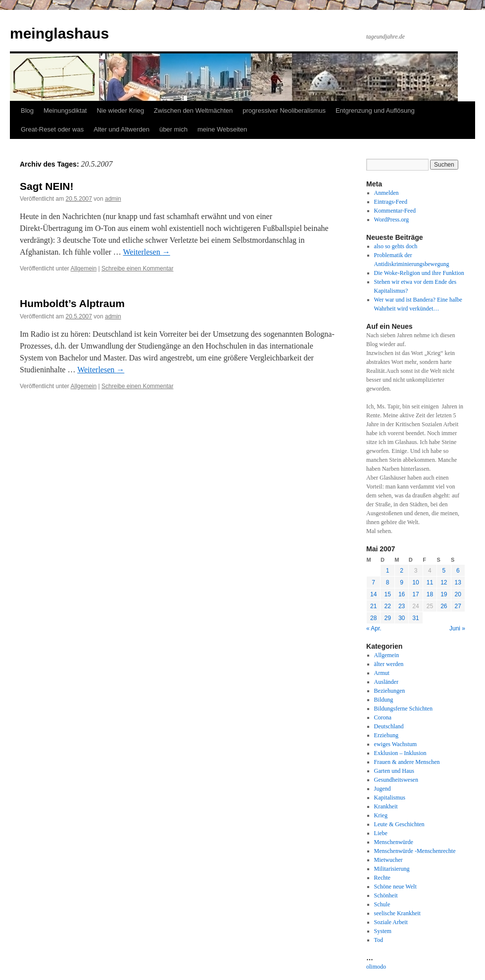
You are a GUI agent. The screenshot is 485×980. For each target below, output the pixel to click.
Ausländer (386, 682)
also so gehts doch (396, 246)
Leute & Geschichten (399, 824)
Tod (379, 940)
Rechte (382, 878)
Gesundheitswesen (396, 780)
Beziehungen (390, 691)
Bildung (384, 700)
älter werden (389, 664)
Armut (382, 673)
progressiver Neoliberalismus (284, 111)
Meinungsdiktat (65, 111)
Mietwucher (388, 860)
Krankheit (386, 806)
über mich (173, 129)
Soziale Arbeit (391, 922)
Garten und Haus (394, 771)
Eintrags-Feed (391, 202)
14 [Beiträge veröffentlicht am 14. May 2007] (373, 594)
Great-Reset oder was (52, 129)
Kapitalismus (390, 798)
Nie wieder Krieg (120, 111)
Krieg (381, 815)
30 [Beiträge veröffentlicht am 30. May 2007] (402, 618)
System (383, 931)
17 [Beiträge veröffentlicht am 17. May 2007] (415, 594)
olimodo (376, 967)
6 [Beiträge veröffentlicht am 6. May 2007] (458, 571)
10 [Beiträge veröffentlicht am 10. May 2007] (415, 582)
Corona (383, 717)
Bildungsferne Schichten (403, 709)
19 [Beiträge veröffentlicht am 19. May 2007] (444, 594)
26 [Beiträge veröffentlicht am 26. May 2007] (444, 606)
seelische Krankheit (397, 913)
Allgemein (84, 268)
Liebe (381, 833)
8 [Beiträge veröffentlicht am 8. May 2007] (388, 582)
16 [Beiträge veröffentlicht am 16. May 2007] (402, 594)
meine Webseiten (222, 129)
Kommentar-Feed (395, 211)
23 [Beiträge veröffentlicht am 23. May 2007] (402, 606)
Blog (27, 111)
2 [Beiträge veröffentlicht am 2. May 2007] (402, 571)
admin (113, 199)
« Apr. (374, 628)
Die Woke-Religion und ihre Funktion (419, 273)
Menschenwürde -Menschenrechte (415, 851)
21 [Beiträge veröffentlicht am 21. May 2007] (373, 606)
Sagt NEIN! (47, 186)
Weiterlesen (147, 252)
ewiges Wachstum (395, 744)
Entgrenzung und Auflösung (375, 111)
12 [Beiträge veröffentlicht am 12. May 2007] (444, 582)
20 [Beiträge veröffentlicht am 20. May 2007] (458, 594)
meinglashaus (59, 33)
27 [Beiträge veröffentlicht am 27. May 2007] (458, 606)
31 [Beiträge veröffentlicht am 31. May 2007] (415, 618)
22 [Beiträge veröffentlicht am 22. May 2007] (387, 606)
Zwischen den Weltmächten (193, 111)
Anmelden (387, 193)
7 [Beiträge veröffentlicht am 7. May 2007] (373, 582)
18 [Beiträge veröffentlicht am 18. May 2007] (430, 594)
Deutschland (389, 726)
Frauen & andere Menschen (407, 762)
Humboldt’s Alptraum (72, 303)
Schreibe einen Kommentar (137, 268)
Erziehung (386, 735)
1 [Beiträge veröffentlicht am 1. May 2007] (388, 571)
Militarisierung (392, 869)
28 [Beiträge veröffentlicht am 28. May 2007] (373, 618)
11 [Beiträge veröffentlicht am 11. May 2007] (430, 582)
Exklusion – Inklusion (400, 753)
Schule (382, 904)
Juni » (457, 628)
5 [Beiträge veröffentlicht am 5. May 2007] (444, 571)
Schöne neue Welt (395, 887)
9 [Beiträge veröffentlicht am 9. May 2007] (402, 582)
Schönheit (386, 895)
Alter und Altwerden (121, 129)
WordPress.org (391, 220)
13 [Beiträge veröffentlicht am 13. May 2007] (458, 582)
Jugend (383, 789)
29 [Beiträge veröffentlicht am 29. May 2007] (387, 618)
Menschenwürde (394, 842)
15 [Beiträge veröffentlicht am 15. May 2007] (387, 594)
